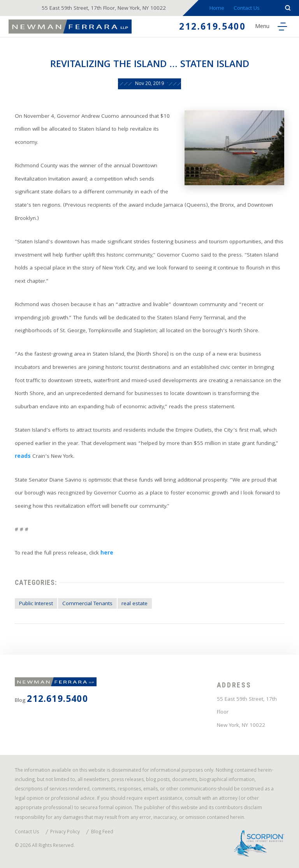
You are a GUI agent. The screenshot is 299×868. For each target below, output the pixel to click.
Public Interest (36, 604)
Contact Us (247, 9)
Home (217, 9)
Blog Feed (102, 833)
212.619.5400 (212, 28)
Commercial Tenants (87, 604)
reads (23, 457)
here (107, 554)
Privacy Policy (65, 833)
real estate (135, 604)
